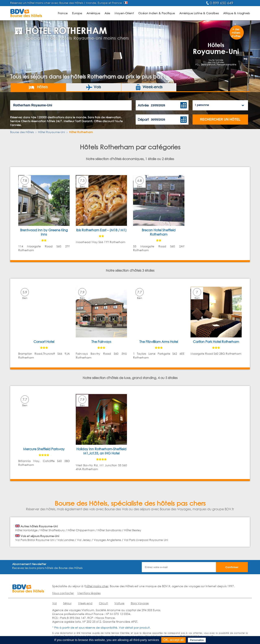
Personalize (197, 640)
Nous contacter (63, 593)
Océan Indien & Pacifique (157, 13)
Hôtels (38, 87)
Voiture (119, 603)
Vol (54, 603)
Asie (107, 13)
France (63, 13)
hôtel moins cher (97, 586)
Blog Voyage (140, 603)
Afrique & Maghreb (237, 13)
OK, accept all (173, 640)
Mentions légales (89, 593)
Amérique (93, 13)
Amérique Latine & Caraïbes (199, 13)
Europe (77, 13)
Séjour (67, 603)
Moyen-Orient (124, 13)
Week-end (85, 603)
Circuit (103, 603)
